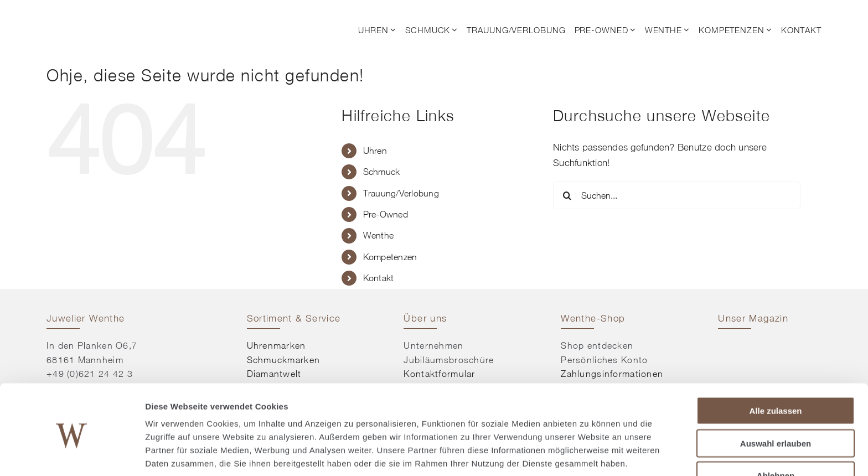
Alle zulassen (775, 366)
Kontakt (379, 278)
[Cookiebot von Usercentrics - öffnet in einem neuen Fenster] (72, 454)
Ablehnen (776, 430)
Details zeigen (589, 454)
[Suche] (567, 195)
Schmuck (382, 172)
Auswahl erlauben (776, 398)
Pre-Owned (386, 214)
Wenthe (379, 235)
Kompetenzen (390, 257)
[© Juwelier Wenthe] (107, 15)
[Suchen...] (677, 195)
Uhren (375, 151)
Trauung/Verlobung (401, 193)
